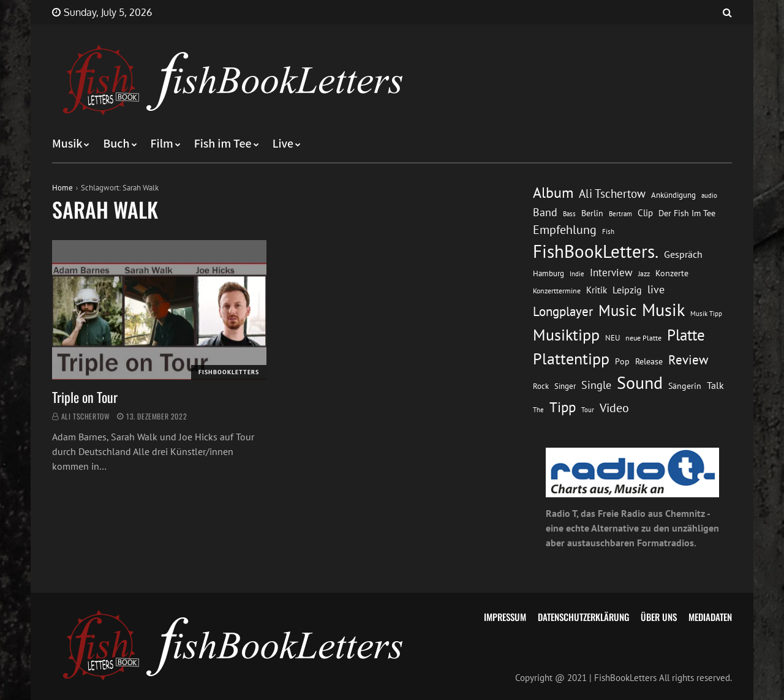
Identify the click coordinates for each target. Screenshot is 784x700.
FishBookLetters (229, 372)
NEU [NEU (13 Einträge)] (612, 338)
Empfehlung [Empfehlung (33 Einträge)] (565, 229)
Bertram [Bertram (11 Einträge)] (620, 213)
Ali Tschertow (86, 416)
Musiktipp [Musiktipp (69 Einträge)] (566, 335)
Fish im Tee (223, 144)
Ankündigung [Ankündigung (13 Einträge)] (673, 195)
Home (62, 188)
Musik (67, 144)
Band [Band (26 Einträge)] (545, 212)
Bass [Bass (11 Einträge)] (569, 213)
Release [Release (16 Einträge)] (649, 361)
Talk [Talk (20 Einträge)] (715, 385)
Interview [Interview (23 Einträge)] (611, 273)
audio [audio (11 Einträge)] (709, 195)
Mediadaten (710, 617)
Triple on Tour (85, 397)
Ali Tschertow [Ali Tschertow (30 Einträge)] (612, 194)
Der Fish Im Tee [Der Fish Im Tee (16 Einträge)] (687, 213)
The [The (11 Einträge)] (538, 409)
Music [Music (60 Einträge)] (617, 310)
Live (283, 144)
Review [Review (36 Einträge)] (688, 360)
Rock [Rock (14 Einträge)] (541, 386)
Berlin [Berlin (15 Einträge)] (592, 213)
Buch (116, 144)
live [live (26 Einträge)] (656, 289)
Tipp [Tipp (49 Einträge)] (563, 407)
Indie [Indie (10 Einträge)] (577, 274)
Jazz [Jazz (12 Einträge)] (644, 273)
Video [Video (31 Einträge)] (614, 408)
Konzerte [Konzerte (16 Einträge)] (672, 273)
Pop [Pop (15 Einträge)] (622, 361)
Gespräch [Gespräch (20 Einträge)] (683, 254)
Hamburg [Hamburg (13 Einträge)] (548, 273)
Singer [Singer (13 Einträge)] (565, 386)
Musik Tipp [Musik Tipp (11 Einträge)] (706, 313)
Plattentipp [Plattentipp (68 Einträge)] (571, 359)
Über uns (659, 617)
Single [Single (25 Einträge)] (596, 385)
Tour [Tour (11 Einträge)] (588, 409)
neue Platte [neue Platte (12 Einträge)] (643, 338)
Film (162, 144)
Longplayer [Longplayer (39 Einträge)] (563, 311)
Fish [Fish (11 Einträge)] (608, 231)
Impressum (505, 617)
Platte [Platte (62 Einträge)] (686, 335)
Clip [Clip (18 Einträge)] (645, 213)
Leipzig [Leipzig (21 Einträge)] (627, 290)
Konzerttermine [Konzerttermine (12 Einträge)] (557, 291)
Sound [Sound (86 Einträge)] (640, 383)
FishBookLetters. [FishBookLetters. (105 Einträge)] (596, 251)
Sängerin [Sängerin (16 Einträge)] (685, 386)
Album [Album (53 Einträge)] (553, 193)
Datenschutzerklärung (583, 617)
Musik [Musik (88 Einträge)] (663, 310)
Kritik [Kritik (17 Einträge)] (597, 290)
